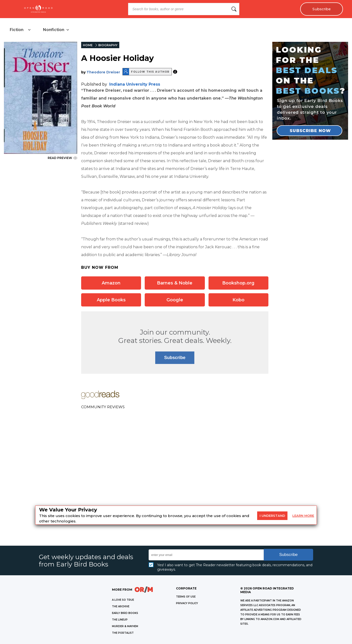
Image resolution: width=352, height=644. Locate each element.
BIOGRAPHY (108, 45)
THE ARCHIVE (121, 606)
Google (175, 300)
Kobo (238, 300)
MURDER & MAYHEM (125, 626)
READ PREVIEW (62, 158)
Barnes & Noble (175, 283)
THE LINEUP (120, 620)
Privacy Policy (187, 603)
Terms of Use (186, 597)
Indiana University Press (135, 84)
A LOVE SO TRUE (123, 600)
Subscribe (322, 9)
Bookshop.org (238, 283)
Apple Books (111, 300)
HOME (88, 45)
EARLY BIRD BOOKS (125, 613)
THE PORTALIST (123, 633)
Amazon (111, 283)
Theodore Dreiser (103, 72)
